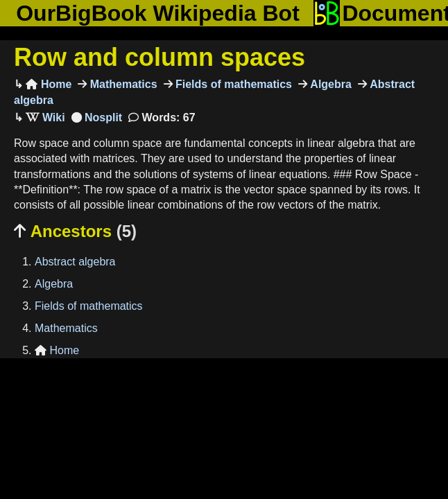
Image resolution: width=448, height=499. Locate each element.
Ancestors (75, 231)
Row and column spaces (160, 57)
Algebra (329, 84)
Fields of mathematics (233, 84)
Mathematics (122, 84)
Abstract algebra (75, 262)
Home (49, 84)
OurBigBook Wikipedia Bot (158, 13)
